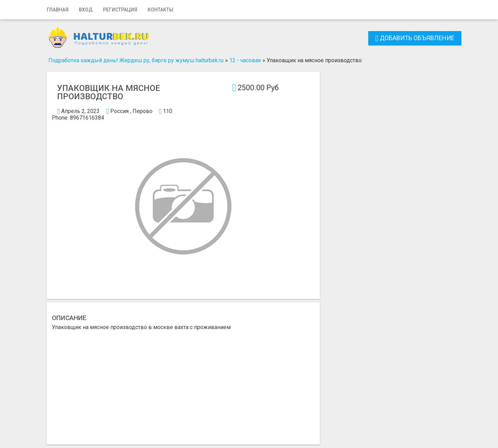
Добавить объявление (415, 38)
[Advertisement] (183, 382)
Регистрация (120, 10)
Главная (58, 10)
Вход (86, 10)
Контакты (160, 10)
